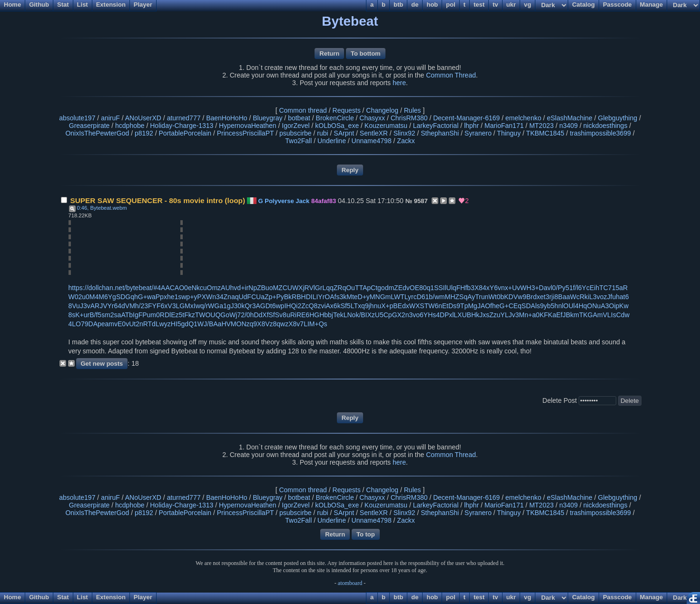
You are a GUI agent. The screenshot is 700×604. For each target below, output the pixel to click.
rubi (322, 133)
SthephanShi (440, 133)
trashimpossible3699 (600, 133)
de (415, 597)
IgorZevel (296, 126)
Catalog (583, 597)
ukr (511, 597)
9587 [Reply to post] (421, 201)
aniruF (110, 118)
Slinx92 (404, 133)
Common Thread (451, 75)
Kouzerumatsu (386, 126)
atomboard (350, 583)
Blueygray (267, 118)
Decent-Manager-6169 (466, 118)
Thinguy (509, 133)
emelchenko (523, 118)
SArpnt (344, 133)
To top (366, 534)
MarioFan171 (504, 126)
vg (527, 597)
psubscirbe (296, 133)
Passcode (617, 597)
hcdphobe (130, 126)
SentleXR (374, 133)
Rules (413, 110)
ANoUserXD (143, 118)
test (479, 597)
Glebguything (618, 118)
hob (432, 597)
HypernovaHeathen (248, 126)
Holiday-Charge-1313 (182, 126)
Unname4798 (372, 141)
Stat (63, 597)
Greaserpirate (89, 126)
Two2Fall (298, 141)
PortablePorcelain (185, 133)
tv (495, 597)
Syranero (478, 133)
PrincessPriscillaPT (246, 133)
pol (451, 597)
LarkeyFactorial (436, 126)
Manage (651, 597)
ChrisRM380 (409, 118)
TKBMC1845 (545, 133)
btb (398, 597)
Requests (347, 110)
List (83, 597)
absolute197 (77, 118)
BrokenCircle (335, 118)
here (399, 83)
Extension (111, 597)
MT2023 (541, 126)
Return (329, 54)
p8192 (144, 133)
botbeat (299, 118)
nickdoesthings (606, 126)
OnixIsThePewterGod (97, 133)
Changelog (382, 110)
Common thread (303, 110)
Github (39, 597)
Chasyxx (372, 118)
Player (143, 597)
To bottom (366, 54)
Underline (332, 141)
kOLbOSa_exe (337, 126)
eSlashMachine (570, 118)
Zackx (406, 141)
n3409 (568, 126)
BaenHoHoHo (227, 118)
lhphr (471, 126)
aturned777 (184, 118)
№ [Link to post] (409, 201)
